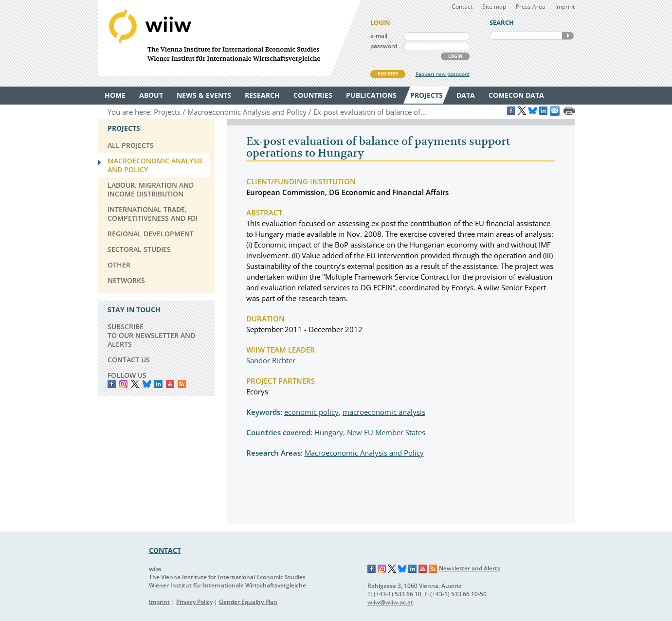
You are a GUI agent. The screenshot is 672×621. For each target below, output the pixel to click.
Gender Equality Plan (248, 602)
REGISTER (388, 74)
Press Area (531, 7)
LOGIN (455, 56)
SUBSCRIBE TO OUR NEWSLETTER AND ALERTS (151, 335)
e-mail (379, 36)
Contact (462, 7)
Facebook (112, 384)
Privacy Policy (194, 602)
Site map (494, 7)
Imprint (565, 7)
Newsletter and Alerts (470, 568)
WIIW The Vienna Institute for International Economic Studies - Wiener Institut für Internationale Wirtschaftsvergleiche (229, 38)
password (384, 46)
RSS (182, 384)
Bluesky (147, 384)
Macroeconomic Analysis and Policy (364, 453)
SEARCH (568, 36)
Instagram (382, 569)
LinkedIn (158, 384)
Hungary (329, 432)
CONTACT (165, 550)
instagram (123, 384)
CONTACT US (129, 360)
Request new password (443, 74)
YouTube (170, 384)
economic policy (311, 412)
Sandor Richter (271, 360)
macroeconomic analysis (384, 412)
